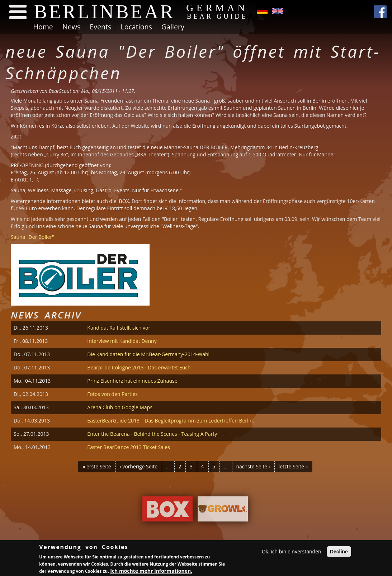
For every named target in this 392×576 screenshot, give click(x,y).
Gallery (173, 27)
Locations (136, 27)
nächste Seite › (253, 466)
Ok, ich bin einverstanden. (292, 552)
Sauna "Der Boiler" (32, 237)
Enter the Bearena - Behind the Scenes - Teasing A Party (152, 434)
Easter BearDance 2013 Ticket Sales (129, 447)
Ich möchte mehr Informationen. (151, 572)
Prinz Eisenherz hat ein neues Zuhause (132, 381)
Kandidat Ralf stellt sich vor (119, 328)
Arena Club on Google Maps (120, 407)
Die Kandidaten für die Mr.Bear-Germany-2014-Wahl (148, 354)
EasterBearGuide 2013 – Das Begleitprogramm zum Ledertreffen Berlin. (171, 421)
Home (43, 27)
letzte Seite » (293, 466)
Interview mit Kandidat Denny (122, 341)
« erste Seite (97, 466)
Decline (339, 552)
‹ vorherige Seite (138, 466)
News (71, 27)
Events (100, 27)
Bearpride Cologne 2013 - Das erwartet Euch (139, 367)
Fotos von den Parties (112, 394)
